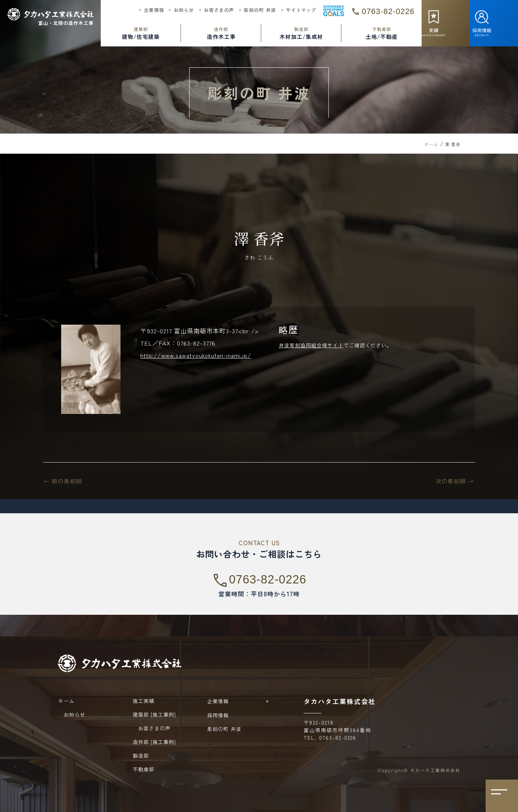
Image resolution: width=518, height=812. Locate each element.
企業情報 (240, 701)
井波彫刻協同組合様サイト (311, 345)
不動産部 (144, 769)
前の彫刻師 (64, 481)
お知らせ (72, 714)
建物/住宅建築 (141, 33)
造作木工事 (221, 33)
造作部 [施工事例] (154, 742)
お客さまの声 (152, 728)
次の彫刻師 (454, 481)
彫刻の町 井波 (224, 729)
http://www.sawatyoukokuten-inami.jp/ (199, 355)
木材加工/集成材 (301, 33)
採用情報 (218, 715)
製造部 (141, 755)
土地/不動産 (381, 33)
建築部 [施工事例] (154, 714)
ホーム (431, 144)
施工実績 (144, 701)
